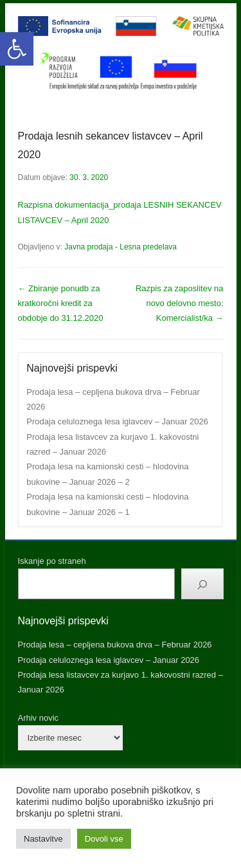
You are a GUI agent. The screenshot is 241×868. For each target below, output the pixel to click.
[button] (17, 49)
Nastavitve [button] (43, 839)
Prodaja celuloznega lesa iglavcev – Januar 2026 (117, 421)
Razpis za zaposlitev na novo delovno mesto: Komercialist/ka (180, 303)
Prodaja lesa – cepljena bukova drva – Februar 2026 (115, 645)
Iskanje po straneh (52, 561)
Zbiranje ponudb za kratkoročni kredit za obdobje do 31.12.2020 (61, 303)
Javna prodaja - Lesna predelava (121, 247)
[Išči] (202, 584)
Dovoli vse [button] (104, 839)
